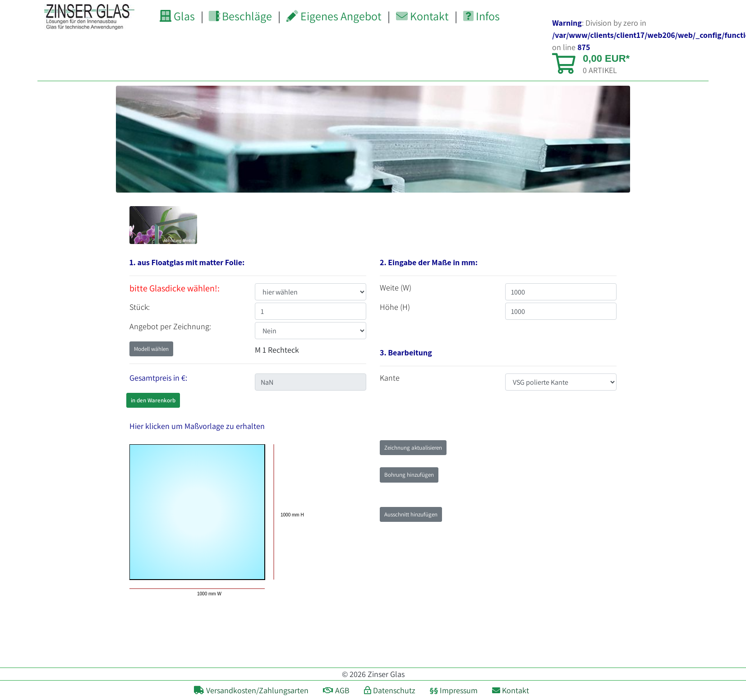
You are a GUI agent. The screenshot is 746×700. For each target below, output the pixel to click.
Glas (177, 16)
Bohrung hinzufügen (409, 475)
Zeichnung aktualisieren (413, 448)
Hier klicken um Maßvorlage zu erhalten (197, 426)
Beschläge (240, 16)
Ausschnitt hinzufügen (411, 514)
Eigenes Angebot (334, 16)
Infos (481, 16)
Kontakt (422, 16)
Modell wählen (151, 349)
